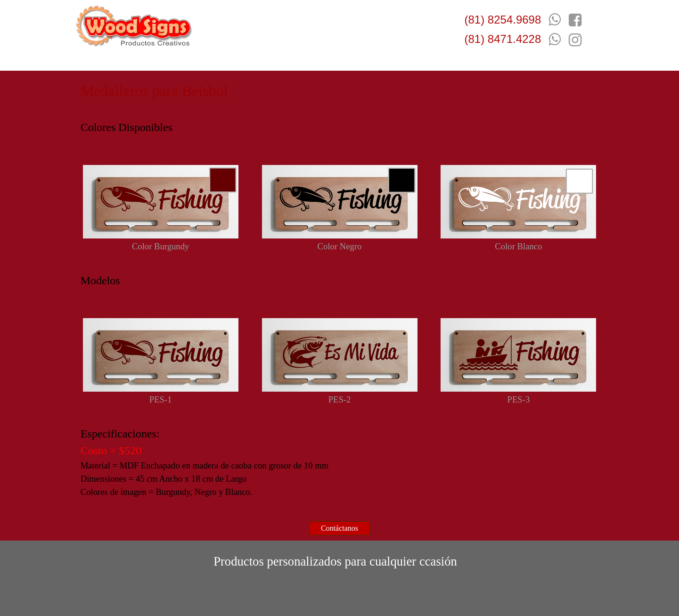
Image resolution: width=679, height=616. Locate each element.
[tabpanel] (505, 39)
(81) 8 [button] (479, 20)
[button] (555, 39)
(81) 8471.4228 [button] (503, 39)
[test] (340, 528)
